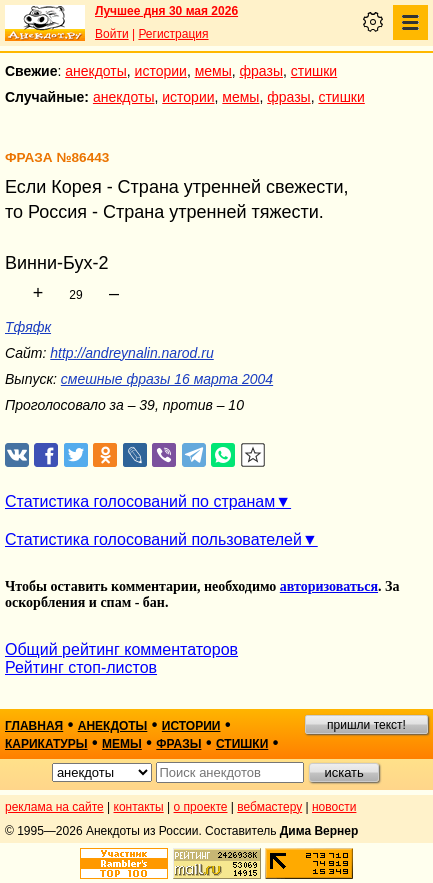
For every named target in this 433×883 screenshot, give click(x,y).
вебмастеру (269, 807)
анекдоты (96, 71)
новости (334, 807)
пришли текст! (366, 725)
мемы (213, 71)
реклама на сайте (54, 807)
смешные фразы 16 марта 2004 (167, 379)
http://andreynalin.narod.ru (131, 353)
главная (34, 726)
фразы (261, 71)
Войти (112, 34)
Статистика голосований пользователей (153, 539)
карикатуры (46, 744)
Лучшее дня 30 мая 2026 (166, 11)
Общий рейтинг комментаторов (121, 649)
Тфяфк (28, 327)
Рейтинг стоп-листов (81, 667)
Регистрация (173, 34)
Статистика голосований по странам (140, 501)
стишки (314, 71)
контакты (139, 807)
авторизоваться (329, 586)
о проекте (201, 807)
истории (161, 71)
